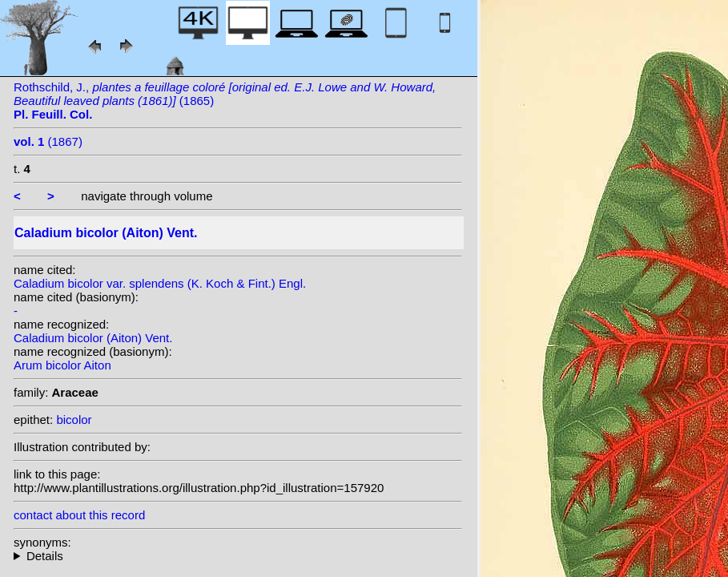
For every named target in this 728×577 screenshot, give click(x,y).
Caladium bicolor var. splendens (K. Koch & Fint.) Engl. (160, 283)
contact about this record (79, 515)
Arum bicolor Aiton (62, 365)
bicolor (74, 420)
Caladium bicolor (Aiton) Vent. (93, 338)
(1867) (48, 141)
